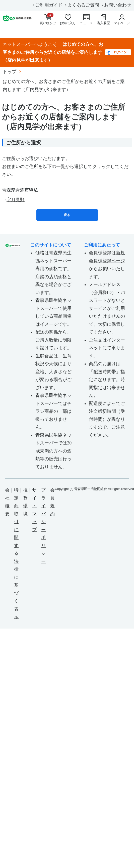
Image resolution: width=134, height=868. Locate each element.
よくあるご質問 (83, 5)
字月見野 (16, 200)
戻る (67, 215)
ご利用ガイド (49, 5)
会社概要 (7, 502)
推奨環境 (25, 502)
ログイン (120, 52)
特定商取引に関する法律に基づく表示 (16, 553)
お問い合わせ (118, 5)
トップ (10, 72)
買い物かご (48, 20)
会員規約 (52, 502)
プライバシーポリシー (43, 526)
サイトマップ (34, 510)
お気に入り (68, 20)
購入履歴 (103, 20)
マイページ (122, 20)
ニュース (86, 20)
